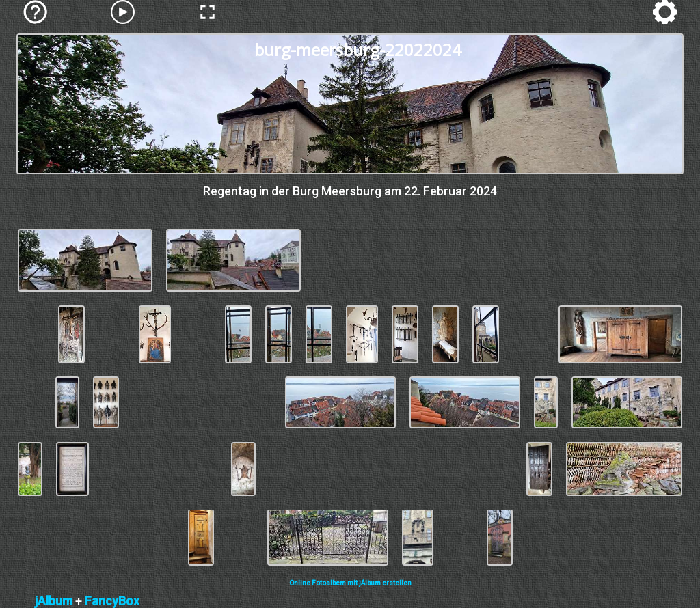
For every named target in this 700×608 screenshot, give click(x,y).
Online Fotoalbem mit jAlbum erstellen (350, 583)
